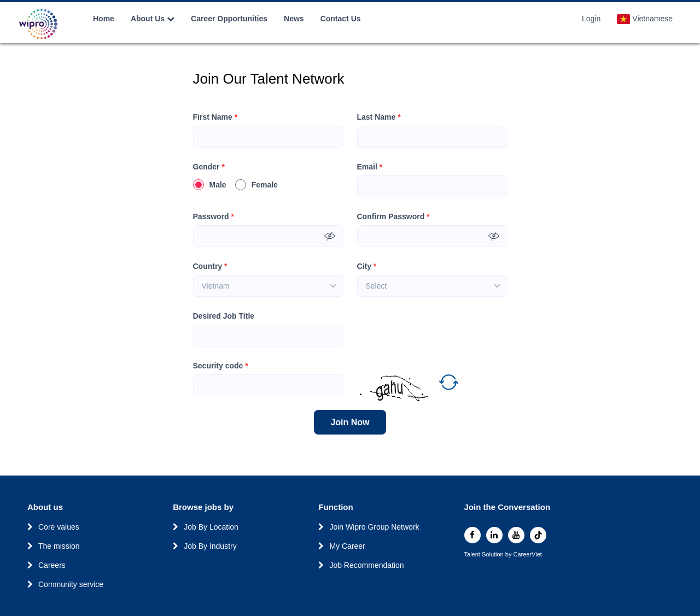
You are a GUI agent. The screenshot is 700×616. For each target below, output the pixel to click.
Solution (494, 555)
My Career (347, 546)
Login (591, 19)
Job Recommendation (366, 565)
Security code (221, 366)
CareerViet (527, 555)
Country (210, 266)
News (294, 19)
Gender (209, 167)
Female (256, 185)
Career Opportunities (229, 19)
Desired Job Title (224, 316)
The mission (59, 546)
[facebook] (472, 535)
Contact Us (341, 19)
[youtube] (516, 535)
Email (370, 167)
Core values (59, 527)
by (509, 555)
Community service (71, 584)
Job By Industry (210, 546)
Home (104, 19)
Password (214, 217)
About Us (153, 19)
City (367, 266)
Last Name (379, 117)
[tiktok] (538, 535)
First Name (215, 117)
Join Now (350, 422)
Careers (52, 565)
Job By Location (211, 527)
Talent (473, 555)
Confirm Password (393, 217)
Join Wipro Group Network (374, 527)
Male (210, 185)
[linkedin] (494, 535)
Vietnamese (645, 19)
